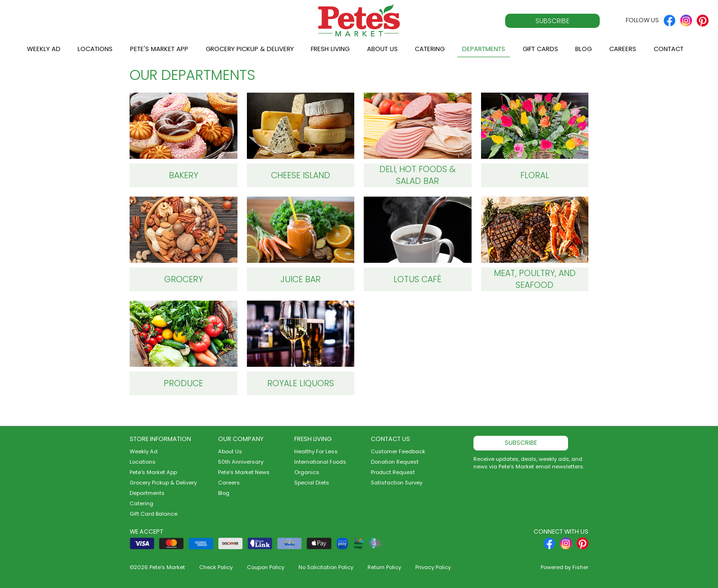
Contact (669, 49)
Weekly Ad (44, 49)
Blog (583, 49)
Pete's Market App (159, 49)
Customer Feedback (398, 451)
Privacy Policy (433, 567)
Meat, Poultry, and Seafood (535, 279)
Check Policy (216, 567)
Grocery (184, 279)
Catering (430, 49)
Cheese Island (301, 175)
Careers (623, 49)
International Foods (320, 462)
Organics (307, 472)
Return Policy (384, 567)
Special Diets (312, 483)
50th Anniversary (241, 462)
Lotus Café (417, 279)
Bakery (184, 175)
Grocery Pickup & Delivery (250, 49)
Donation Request (395, 462)
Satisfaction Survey (397, 483)
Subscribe (552, 21)
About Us (382, 49)
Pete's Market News (244, 472)
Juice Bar (301, 279)
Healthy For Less (316, 451)
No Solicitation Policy (326, 567)
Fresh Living (330, 49)
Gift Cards (540, 49)
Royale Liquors (301, 383)
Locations (95, 49)
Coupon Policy (266, 567)
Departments (484, 49)
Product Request (393, 472)
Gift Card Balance (153, 514)
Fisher (580, 567)
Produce (183, 383)
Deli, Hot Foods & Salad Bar (417, 175)
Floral (535, 175)
